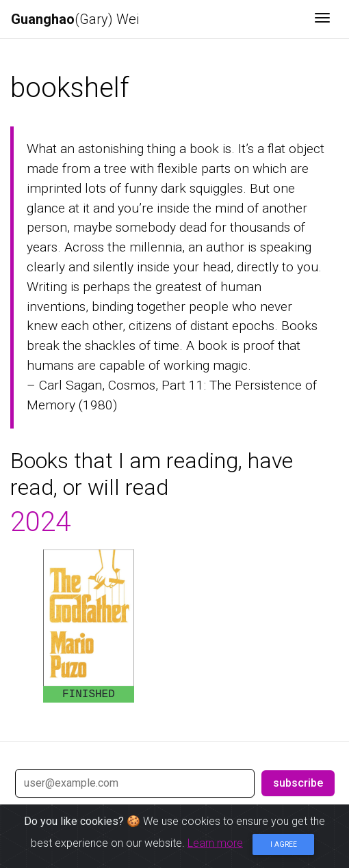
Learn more (215, 843)
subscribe (298, 783)
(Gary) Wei (75, 19)
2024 (40, 522)
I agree (284, 844)
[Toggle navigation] (322, 19)
